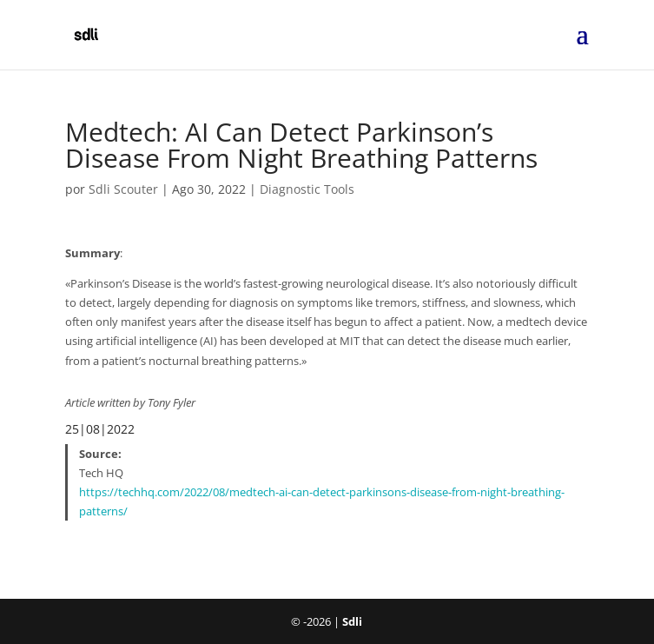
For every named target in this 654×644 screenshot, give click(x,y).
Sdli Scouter (123, 189)
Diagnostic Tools (307, 189)
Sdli (352, 621)
